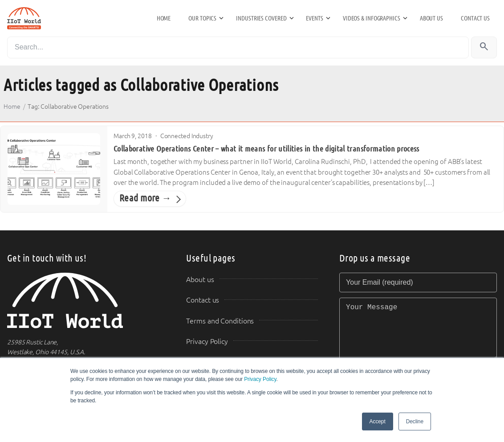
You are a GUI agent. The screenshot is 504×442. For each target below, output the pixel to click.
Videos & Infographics (372, 18)
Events (314, 18)
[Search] (238, 47)
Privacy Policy (260, 379)
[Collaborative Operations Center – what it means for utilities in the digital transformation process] (54, 169)
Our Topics (202, 18)
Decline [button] (415, 422)
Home (164, 18)
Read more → (145, 198)
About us (431, 18)
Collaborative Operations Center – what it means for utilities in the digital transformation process (266, 149)
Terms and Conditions (220, 321)
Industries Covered (261, 18)
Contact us (475, 18)
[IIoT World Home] (86, 301)
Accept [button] (378, 422)
